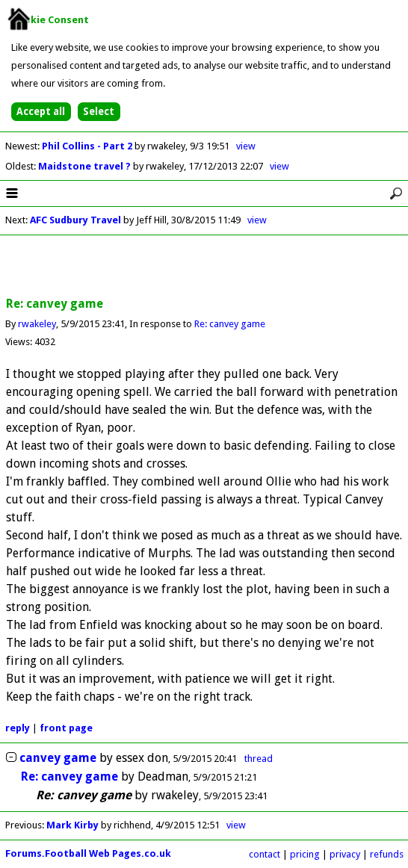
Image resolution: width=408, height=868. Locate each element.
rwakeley (37, 324)
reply (18, 728)
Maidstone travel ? (86, 166)
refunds (387, 854)
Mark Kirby (72, 825)
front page (66, 728)
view (246, 146)
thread (259, 759)
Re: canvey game (230, 324)
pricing (305, 854)
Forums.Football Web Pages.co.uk (88, 853)
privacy (345, 854)
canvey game (58, 758)
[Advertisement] (204, 267)
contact (265, 854)
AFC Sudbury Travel (75, 220)
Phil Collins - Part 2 (88, 146)
